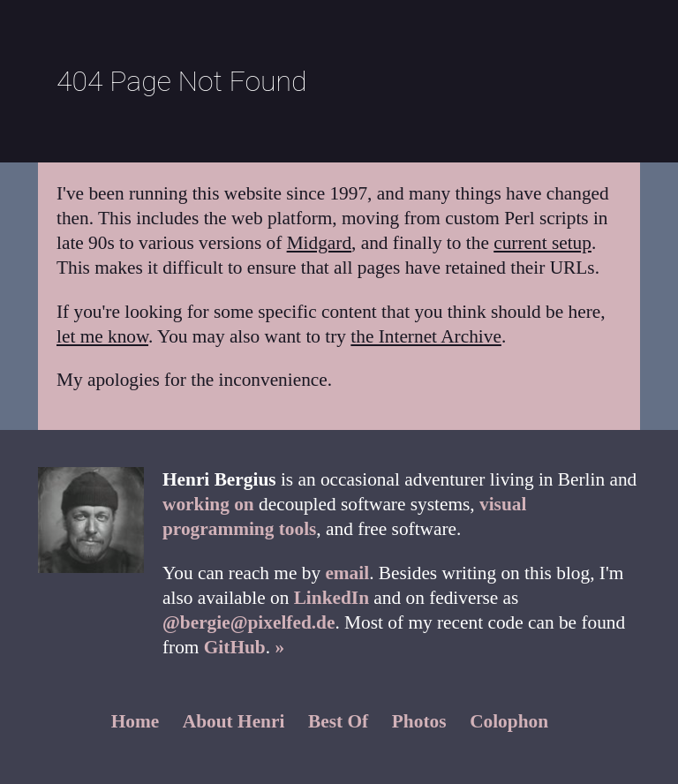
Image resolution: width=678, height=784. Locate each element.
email (347, 573)
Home (136, 721)
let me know (102, 336)
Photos (419, 721)
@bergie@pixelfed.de (249, 622)
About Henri (234, 721)
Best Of (338, 721)
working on (208, 504)
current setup (542, 243)
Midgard (319, 243)
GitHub (235, 647)
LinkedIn (331, 598)
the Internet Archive (426, 336)
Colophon (509, 721)
